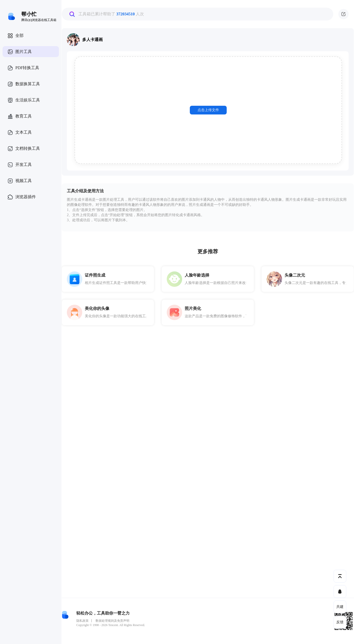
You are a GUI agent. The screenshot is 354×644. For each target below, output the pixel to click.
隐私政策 (82, 621)
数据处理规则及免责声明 (112, 621)
